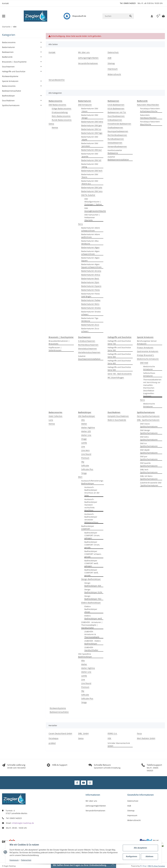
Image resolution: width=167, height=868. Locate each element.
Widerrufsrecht (134, 820)
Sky (83, 462)
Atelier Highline (88, 428)
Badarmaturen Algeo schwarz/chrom (90, 253)
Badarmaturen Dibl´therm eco (90, 182)
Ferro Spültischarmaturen (148, 416)
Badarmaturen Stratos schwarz (91, 313)
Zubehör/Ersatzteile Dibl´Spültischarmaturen (151, 484)
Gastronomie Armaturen (148, 351)
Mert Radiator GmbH (146, 738)
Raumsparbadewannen (118, 131)
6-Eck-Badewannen (116, 105)
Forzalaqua (53, 738)
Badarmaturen (8, 47)
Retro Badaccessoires (61, 116)
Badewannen (8, 52)
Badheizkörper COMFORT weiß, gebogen (91, 563)
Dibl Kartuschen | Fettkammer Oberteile (92, 217)
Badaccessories (9, 86)
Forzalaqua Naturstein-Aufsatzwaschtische (150, 110)
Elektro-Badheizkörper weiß (93, 617)
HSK (109, 738)
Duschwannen (8, 67)
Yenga (84, 473)
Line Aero (85, 450)
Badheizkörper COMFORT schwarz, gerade (93, 554)
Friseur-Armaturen (145, 348)
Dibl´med (144, 363)
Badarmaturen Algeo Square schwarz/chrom (91, 266)
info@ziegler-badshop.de (23, 823)
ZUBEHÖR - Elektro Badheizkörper (93, 642)
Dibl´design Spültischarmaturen (149, 432)
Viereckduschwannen (87, 349)
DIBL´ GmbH (83, 733)
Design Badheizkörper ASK (93, 584)
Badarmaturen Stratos (91, 308)
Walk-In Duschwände (117, 420)
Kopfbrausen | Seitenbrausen (55, 349)
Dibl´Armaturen (85, 105)
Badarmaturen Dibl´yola (92, 187)
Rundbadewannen (116, 139)
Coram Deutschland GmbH (60, 733)
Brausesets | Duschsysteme (14, 62)
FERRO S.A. (112, 733)
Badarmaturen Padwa (91, 300)
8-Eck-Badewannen (116, 108)
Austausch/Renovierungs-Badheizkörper (93, 482)
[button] (156, 16)
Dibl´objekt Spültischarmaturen (149, 451)
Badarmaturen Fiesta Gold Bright (90, 295)
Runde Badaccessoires (62, 120)
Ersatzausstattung (60, 112)
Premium (85, 458)
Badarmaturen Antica (91, 275)
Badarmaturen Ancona (91, 271)
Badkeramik (7, 57)
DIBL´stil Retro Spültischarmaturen (149, 477)
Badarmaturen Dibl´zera (92, 191)
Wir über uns (91, 801)
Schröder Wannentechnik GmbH (119, 745)
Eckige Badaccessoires (62, 108)
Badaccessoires (9, 42)
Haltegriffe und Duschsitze (14, 71)
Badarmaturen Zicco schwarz (90, 330)
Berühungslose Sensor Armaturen (147, 342)
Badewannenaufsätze (59, 712)
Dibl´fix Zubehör (88, 195)
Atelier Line (86, 435)
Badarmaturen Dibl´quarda (90, 155)
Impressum (14, 860)
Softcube (85, 465)
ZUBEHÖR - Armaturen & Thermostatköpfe (92, 634)
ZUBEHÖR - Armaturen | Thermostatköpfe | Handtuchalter (92, 625)
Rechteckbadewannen (117, 135)
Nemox (55, 127)
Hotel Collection (56, 416)
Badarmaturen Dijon (90, 282)
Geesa (51, 124)
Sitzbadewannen (115, 143)
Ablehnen (149, 856)
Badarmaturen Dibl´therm (90, 176)
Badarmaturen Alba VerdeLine (90, 242)
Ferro (80, 224)
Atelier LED (86, 431)
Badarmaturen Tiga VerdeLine (90, 320)
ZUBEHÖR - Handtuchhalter (91, 649)
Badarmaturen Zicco (90, 325)
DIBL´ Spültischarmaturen (148, 420)
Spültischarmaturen (11, 105)
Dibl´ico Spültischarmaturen (149, 445)
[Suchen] (115, 16)
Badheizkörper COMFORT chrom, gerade (92, 545)
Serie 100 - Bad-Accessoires (120, 374)
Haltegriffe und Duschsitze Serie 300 (119, 355)
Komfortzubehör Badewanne (115, 152)
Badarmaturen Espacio (91, 286)
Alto (83, 420)
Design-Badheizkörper (91, 579)
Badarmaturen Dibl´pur (92, 150)
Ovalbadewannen (115, 127)
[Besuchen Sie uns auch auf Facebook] (77, 783)
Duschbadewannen (116, 116)
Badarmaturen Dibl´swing (90, 165)
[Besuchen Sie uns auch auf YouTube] (83, 783)
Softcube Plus (87, 469)
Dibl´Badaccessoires (57, 105)
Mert (80, 477)
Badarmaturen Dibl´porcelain (90, 145)
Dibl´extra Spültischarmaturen (149, 438)
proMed (52, 743)
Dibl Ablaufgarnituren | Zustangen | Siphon (93, 202)
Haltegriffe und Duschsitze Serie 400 (119, 362)
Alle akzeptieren (140, 848)
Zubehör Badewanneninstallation (118, 158)
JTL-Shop (143, 866)
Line (83, 447)
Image (84, 439)
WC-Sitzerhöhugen (116, 377)
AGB (129, 806)
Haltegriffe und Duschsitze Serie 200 (119, 349)
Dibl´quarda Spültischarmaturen (149, 464)
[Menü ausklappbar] (4, 16)
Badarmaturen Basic (90, 278)
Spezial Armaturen (10, 81)
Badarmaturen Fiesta (90, 290)
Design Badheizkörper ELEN (93, 591)
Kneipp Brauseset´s (145, 355)
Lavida (84, 443)
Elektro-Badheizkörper (91, 603)
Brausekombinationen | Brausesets (59, 342)
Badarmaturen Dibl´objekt (90, 138)
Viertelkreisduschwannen (89, 352)
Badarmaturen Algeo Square (90, 259)
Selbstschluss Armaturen (149, 374)
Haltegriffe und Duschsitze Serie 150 (119, 342)
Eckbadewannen (115, 120)
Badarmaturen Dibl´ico (91, 129)
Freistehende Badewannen (119, 124)
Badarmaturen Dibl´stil (91, 160)
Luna (51, 420)
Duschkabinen (8, 101)
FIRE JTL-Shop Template (156, 866)
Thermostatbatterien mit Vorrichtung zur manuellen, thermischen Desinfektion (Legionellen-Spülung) (152, 388)
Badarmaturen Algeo (90, 247)
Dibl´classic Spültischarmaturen (149, 425)
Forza (139, 733)
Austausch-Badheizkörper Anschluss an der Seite (92, 491)
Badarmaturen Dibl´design (90, 116)
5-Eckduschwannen (87, 341)
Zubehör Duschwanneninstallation (89, 358)
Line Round (86, 454)
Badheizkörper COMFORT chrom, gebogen (92, 535)
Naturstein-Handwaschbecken (148, 116)
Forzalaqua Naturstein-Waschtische (150, 123)
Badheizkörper (8, 96)
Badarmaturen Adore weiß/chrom (91, 236)
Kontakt (5, 3)
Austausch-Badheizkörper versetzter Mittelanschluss (91, 518)
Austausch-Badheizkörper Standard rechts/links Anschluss (91, 505)
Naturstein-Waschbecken (148, 105)
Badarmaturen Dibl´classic (90, 110)
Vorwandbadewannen (117, 146)
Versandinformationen (95, 811)
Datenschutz (26, 860)
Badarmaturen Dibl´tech (92, 171)
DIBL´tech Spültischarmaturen (149, 471)
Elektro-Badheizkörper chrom (91, 609)
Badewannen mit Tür (117, 112)
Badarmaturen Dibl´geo (92, 125)
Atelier (84, 424)
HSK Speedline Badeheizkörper (85, 655)
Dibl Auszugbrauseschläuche (95, 210)
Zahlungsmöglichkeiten (96, 806)
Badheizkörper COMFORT (88, 528)
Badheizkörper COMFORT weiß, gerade (91, 573)
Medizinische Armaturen (148, 359)
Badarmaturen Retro (90, 304)
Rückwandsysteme (58, 708)
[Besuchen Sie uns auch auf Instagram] (90, 783)
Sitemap (131, 811)
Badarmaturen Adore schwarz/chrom (91, 229)
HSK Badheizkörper (87, 416)
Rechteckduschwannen (88, 345)
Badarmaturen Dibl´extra (92, 122)
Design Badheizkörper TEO (93, 597)
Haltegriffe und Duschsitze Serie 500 (119, 369)
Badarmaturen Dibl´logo (92, 133)
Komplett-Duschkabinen (118, 416)
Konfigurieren (132, 856)
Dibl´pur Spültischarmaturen (149, 458)
